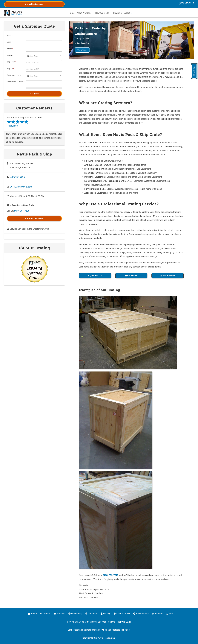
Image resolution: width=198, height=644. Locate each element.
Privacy (105, 614)
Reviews (117, 13)
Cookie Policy (122, 614)
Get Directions (168, 276)
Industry (11, 55)
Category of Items (15, 75)
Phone (10, 49)
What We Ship (85, 13)
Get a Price (194, 71)
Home (72, 13)
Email (10, 42)
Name (10, 35)
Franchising (75, 614)
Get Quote (34, 94)
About (128, 13)
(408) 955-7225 (186, 3)
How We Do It (103, 13)
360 (170, 614)
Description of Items (16, 82)
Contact (45, 614)
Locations (91, 614)
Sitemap (157, 614)
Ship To (10, 69)
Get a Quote (34, 4)
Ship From (11, 62)
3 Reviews (13, 126)
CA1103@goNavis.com (21, 187)
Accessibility (141, 614)
